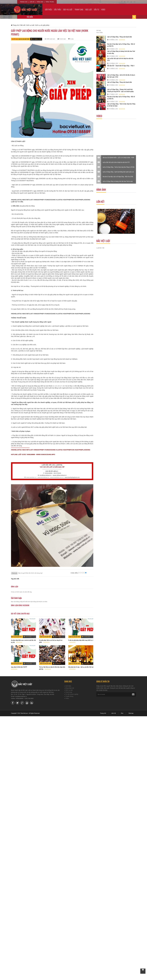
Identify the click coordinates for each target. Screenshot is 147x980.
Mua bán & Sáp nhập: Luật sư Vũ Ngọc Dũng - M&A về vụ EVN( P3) (121, 45)
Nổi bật (99, 30)
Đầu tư (97, 9)
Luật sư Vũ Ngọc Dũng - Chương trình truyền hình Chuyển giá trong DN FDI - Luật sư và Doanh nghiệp (120, 90)
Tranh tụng (79, 9)
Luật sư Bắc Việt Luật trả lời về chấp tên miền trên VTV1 (120, 59)
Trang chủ (24, 2)
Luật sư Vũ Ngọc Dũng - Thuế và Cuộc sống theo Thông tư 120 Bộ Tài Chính (121, 105)
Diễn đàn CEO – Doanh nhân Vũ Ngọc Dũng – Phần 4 (121, 66)
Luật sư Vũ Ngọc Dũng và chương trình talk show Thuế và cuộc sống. (121, 52)
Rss (122, 713)
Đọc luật (89, 9)
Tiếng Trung (50, 2)
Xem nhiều (100, 33)
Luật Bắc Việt (100, 248)
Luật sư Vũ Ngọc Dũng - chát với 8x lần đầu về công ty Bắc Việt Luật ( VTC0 (121, 76)
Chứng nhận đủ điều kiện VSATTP (19, 667)
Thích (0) (14, 573)
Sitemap (131, 713)
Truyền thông (69, 696)
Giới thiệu (48, 9)
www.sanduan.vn (31, 477)
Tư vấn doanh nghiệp (72, 694)
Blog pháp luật (70, 688)
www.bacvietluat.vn (43, 477)
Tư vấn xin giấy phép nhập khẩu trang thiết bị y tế (81, 640)
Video (103, 9)
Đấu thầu (58, 9)
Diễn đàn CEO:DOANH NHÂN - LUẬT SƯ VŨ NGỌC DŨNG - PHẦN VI (118, 158)
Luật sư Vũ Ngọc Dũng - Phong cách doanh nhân (119, 37)
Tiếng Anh (40, 2)
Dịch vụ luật (68, 9)
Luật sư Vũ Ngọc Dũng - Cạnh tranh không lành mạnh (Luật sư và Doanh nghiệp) (118, 172)
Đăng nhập (20, 602)
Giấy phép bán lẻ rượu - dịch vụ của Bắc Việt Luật (81, 667)
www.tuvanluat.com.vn (57, 477)
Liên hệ (32, 2)
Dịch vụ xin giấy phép (24, 39)
